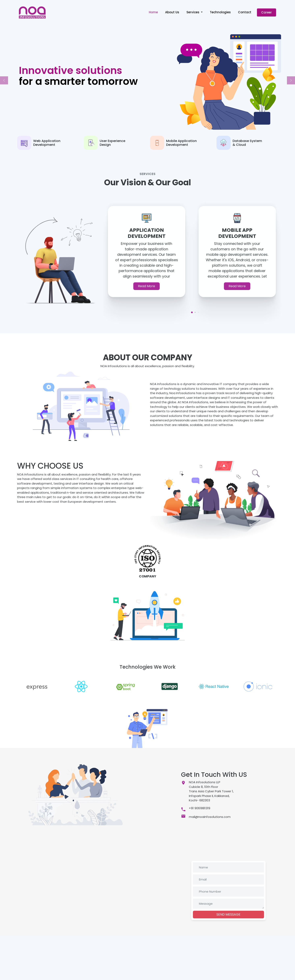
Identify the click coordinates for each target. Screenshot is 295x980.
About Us (172, 12)
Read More (146, 286)
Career (267, 12)
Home (153, 12)
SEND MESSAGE (228, 914)
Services (193, 12)
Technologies (220, 12)
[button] (4, 80)
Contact (245, 12)
